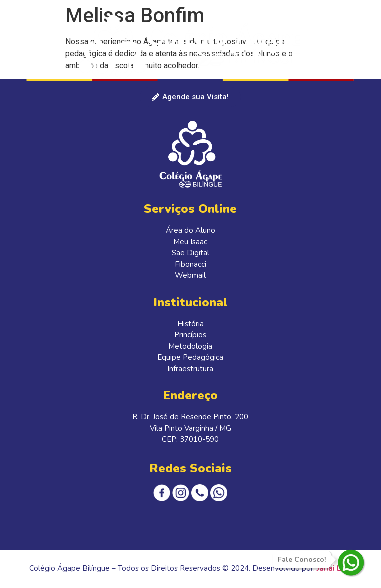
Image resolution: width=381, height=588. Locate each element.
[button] (363, 30)
